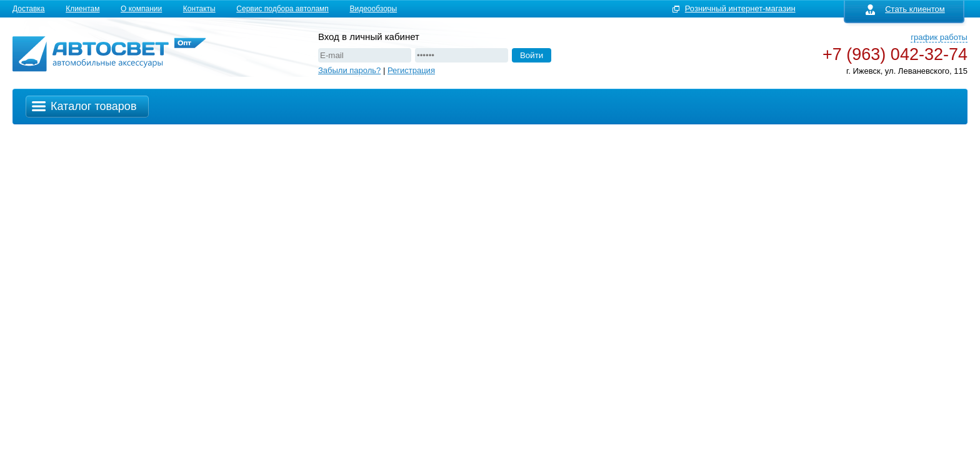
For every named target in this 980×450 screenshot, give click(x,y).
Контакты (199, 9)
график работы (939, 37)
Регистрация (411, 70)
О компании (141, 9)
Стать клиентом (905, 9)
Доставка (29, 9)
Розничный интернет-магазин (740, 8)
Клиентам (82, 9)
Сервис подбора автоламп (282, 9)
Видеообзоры (373, 9)
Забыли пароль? (349, 70)
